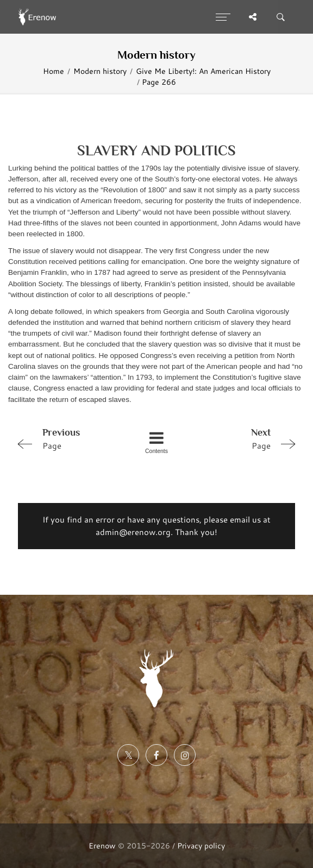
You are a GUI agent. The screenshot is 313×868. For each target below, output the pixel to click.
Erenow (102, 845)
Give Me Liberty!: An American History (203, 71)
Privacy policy (201, 845)
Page (68, 438)
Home (54, 71)
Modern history (100, 71)
